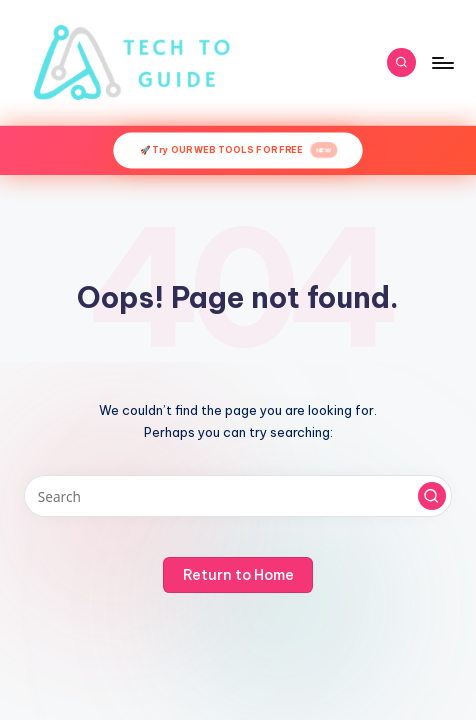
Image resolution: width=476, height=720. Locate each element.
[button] (432, 496)
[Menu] (442, 62)
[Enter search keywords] (238, 496)
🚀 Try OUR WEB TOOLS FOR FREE (238, 151)
